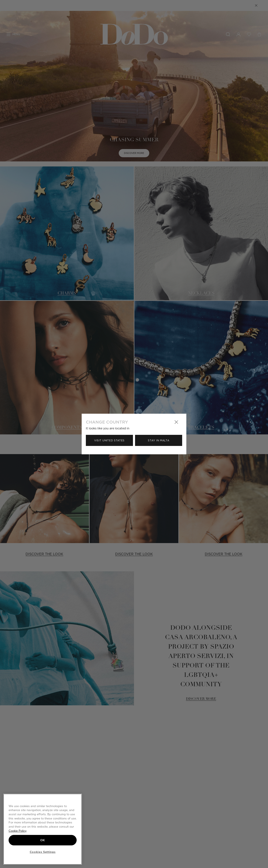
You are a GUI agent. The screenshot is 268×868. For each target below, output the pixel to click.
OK (43, 840)
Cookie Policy (17, 831)
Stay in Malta (158, 440)
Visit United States (109, 440)
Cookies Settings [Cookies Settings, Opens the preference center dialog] (43, 852)
